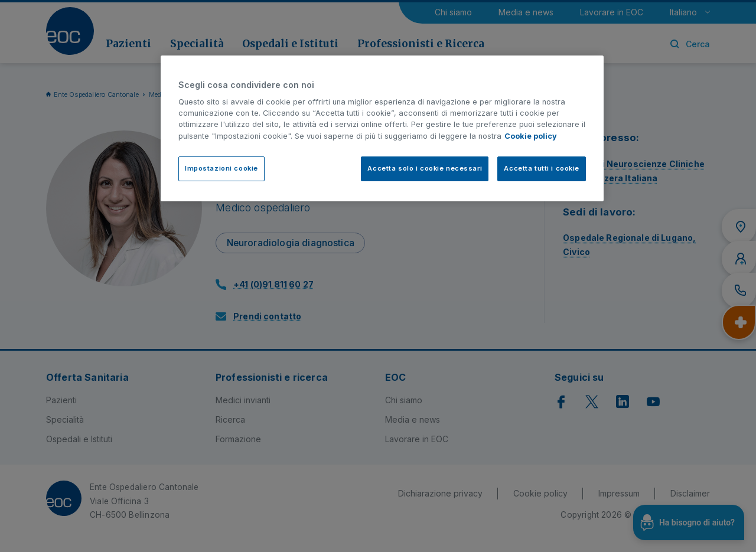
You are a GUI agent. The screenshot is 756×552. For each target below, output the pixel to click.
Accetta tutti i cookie (542, 168)
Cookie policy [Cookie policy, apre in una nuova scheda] (531, 136)
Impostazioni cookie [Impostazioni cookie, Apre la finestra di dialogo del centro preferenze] (221, 168)
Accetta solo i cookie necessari (425, 168)
